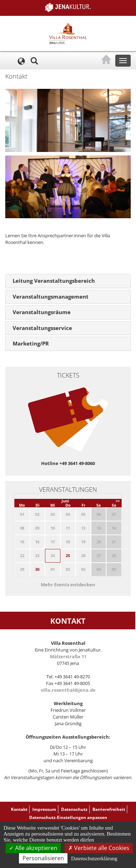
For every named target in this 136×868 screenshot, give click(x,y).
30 (37, 569)
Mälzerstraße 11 (68, 656)
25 (68, 555)
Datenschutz (74, 809)
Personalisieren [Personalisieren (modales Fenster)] (43, 858)
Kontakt (19, 809)
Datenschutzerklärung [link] (94, 858)
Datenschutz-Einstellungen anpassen (68, 817)
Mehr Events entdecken (68, 585)
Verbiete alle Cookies (99, 848)
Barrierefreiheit (109, 809)
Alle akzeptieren (33, 848)
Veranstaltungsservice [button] (42, 328)
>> (118, 501)
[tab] (68, 281)
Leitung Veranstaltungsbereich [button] (54, 281)
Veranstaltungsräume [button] (42, 312)
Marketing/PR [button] (31, 343)
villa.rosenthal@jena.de (68, 690)
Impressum (44, 809)
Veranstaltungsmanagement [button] (51, 297)
